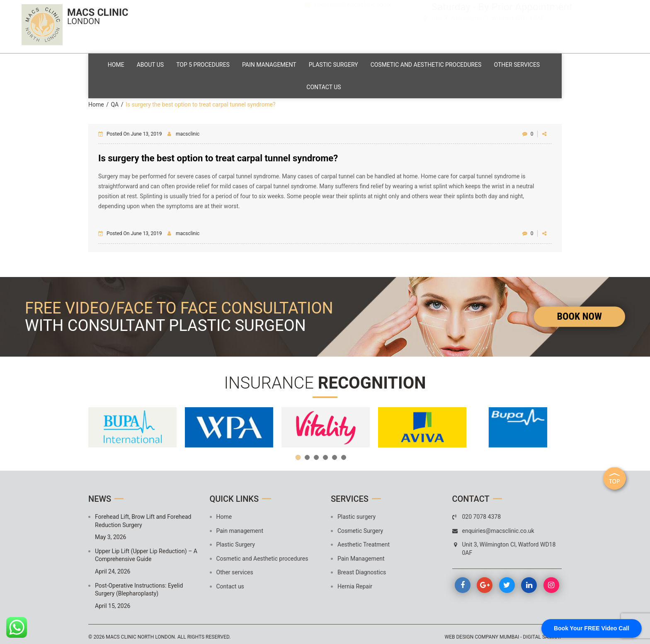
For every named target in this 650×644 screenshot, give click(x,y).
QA (115, 99)
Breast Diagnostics (362, 567)
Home (136, 63)
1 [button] (298, 452)
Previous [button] (99, 422)
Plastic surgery (357, 511)
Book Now (580, 311)
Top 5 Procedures (232, 63)
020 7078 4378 (347, 19)
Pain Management (361, 553)
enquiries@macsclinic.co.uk (353, 31)
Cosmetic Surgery (360, 525)
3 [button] (316, 452)
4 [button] (325, 452)
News (100, 493)
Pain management (302, 63)
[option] (132, 422)
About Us (175, 63)
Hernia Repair (355, 581)
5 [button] (335, 452)
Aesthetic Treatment (364, 539)
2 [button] (307, 452)
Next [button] (551, 422)
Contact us (356, 83)
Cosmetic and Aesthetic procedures (467, 63)
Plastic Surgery (370, 63)
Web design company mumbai (482, 632)
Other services (300, 83)
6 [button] (344, 452)
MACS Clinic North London (140, 632)
